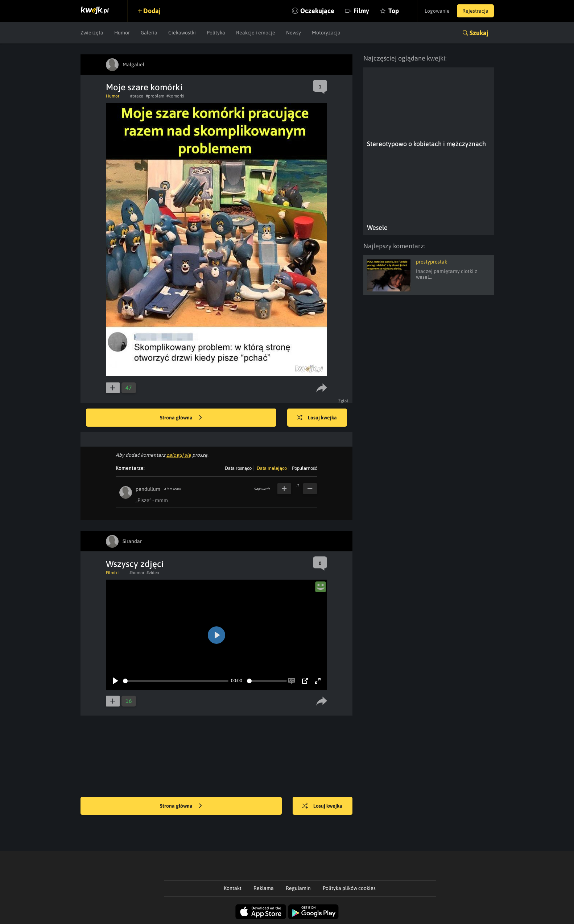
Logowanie (437, 11)
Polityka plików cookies (349, 888)
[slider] (176, 681)
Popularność (304, 468)
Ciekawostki (182, 33)
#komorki (175, 96)
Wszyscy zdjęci (135, 564)
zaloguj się (179, 455)
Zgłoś (344, 401)
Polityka (216, 33)
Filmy (361, 11)
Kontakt (233, 888)
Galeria (149, 33)
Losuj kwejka (317, 418)
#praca (137, 96)
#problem (155, 96)
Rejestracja (475, 11)
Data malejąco (272, 468)
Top (394, 11)
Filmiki (112, 573)
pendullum (148, 489)
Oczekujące (317, 11)
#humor (137, 573)
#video (153, 573)
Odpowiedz (262, 489)
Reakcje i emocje (256, 33)
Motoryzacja (326, 33)
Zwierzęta (92, 33)
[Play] (115, 681)
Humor (122, 33)
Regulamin (298, 888)
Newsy (294, 33)
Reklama (264, 888)
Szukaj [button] (479, 33)
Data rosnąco (238, 468)
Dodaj (152, 11)
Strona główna (181, 418)
